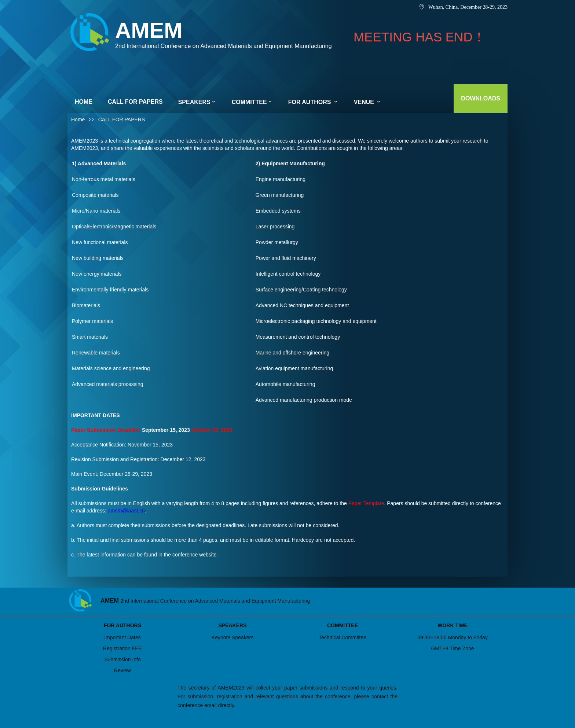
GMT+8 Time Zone (452, 648)
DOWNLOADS (481, 98)
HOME (84, 102)
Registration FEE (122, 648)
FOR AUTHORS (313, 102)
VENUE (368, 102)
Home (78, 120)
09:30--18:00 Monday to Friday (452, 637)
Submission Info (122, 659)
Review (122, 670)
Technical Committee (343, 637)
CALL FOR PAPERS (135, 102)
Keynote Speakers (232, 637)
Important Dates (122, 637)
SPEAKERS (197, 102)
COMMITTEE (252, 102)
